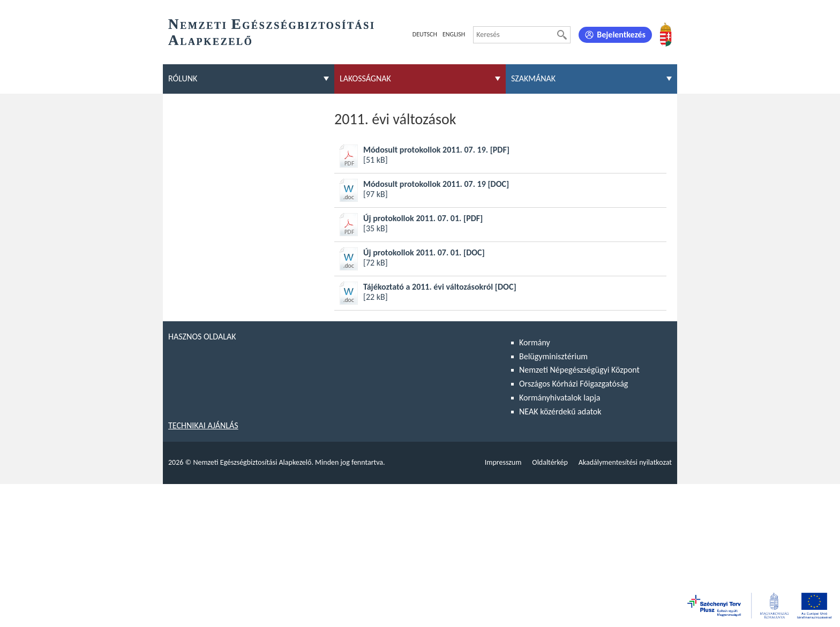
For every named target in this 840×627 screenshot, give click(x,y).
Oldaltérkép (550, 462)
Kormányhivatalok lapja (560, 398)
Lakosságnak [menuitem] (365, 78)
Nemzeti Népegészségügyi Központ (579, 370)
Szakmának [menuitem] (533, 78)
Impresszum (503, 462)
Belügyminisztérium (553, 356)
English (454, 34)
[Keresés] (562, 35)
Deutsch (425, 34)
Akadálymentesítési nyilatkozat (625, 462)
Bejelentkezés (621, 35)
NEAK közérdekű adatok (560, 411)
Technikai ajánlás (203, 425)
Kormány (535, 342)
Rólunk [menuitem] (183, 78)
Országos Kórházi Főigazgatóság (573, 384)
